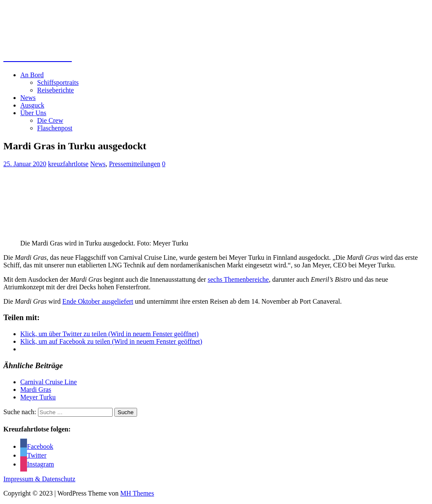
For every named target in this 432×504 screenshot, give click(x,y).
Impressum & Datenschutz (39, 479)
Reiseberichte (55, 90)
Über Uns (33, 113)
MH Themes (137, 493)
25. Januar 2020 (25, 164)
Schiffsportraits (58, 82)
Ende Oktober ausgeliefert (98, 301)
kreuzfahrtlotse (68, 164)
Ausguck (32, 105)
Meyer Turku (38, 397)
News (28, 98)
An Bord (32, 75)
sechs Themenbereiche (238, 279)
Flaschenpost (55, 128)
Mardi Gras (36, 389)
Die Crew (50, 120)
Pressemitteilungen (135, 164)
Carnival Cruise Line (49, 382)
